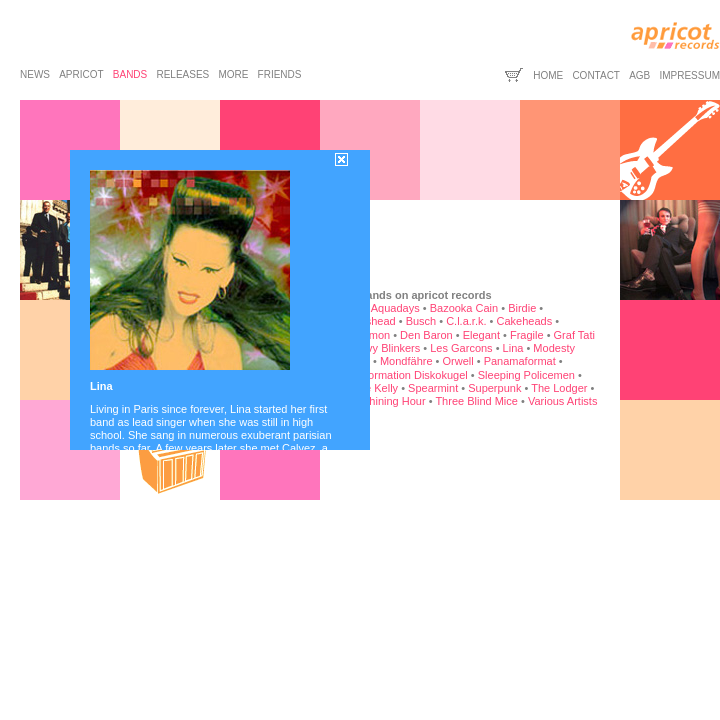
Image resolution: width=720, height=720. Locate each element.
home (548, 75)
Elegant (481, 335)
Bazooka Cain (464, 308)
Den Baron (426, 335)
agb (639, 75)
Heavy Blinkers (383, 348)
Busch (421, 321)
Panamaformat (520, 361)
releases (182, 74)
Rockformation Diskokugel (404, 375)
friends (280, 74)
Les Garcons (461, 348)
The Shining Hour (383, 401)
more (233, 74)
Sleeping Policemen (526, 375)
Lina (513, 348)
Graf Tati (574, 335)
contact (596, 75)
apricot (81, 74)
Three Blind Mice (476, 401)
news (35, 74)
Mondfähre (406, 361)
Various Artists (563, 401)
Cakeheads (524, 321)
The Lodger (559, 388)
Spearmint (433, 388)
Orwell (458, 361)
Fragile (527, 335)
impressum (689, 75)
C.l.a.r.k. (466, 321)
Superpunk (494, 388)
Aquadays (395, 308)
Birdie (522, 308)
